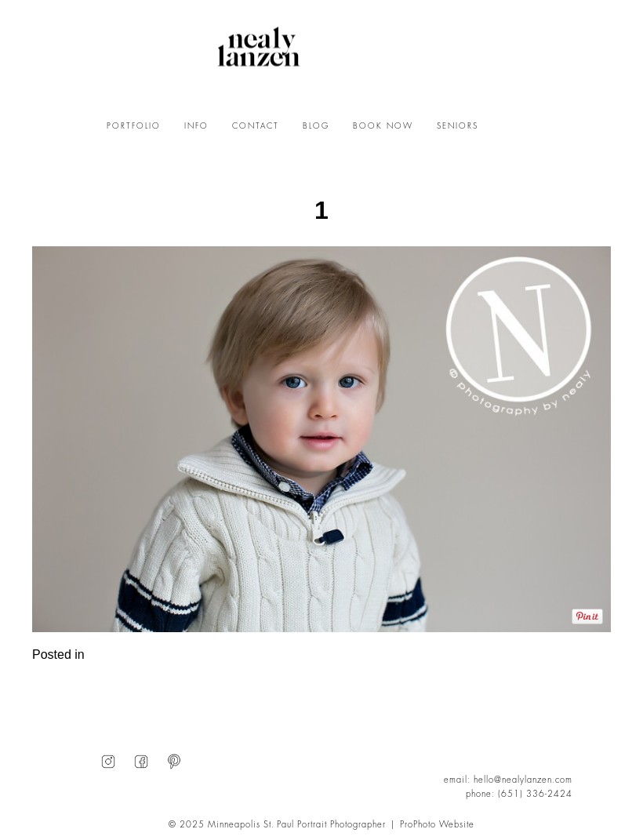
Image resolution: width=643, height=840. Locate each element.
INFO (196, 126)
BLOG (316, 126)
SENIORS (458, 126)
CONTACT (256, 126)
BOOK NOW (383, 126)
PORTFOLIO (134, 126)
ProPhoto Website (437, 825)
